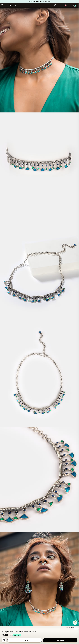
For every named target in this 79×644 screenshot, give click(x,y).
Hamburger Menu (2, 5)
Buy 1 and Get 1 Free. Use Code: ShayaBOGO (39, 2)
